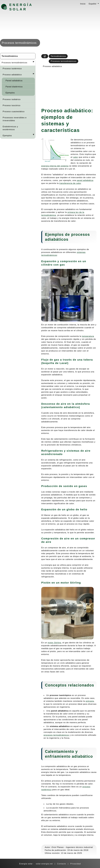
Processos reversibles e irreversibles (15, 119)
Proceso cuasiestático (14, 111)
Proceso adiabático (12, 75)
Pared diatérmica (14, 87)
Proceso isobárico (12, 99)
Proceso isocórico (12, 105)
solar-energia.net (44, 864)
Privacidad (75, 864)
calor (76, 157)
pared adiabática (85, 180)
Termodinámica (10, 56)
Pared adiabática (14, 81)
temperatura (88, 336)
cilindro (47, 265)
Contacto (62, 864)
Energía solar (21, 7)
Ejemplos (10, 93)
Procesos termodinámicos (14, 63)
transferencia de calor (70, 183)
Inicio (83, 4)
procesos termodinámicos (56, 735)
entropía (90, 701)
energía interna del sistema (55, 166)
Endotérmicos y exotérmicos (10, 128)
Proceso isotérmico (12, 69)
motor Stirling (54, 643)
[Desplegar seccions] (33, 62)
